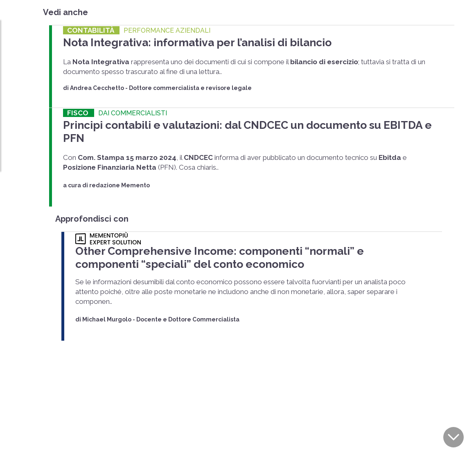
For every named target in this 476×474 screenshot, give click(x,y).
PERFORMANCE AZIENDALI (167, 30)
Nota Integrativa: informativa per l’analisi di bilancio (170, 41)
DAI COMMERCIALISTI (133, 111)
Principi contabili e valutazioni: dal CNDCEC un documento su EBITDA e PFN (221, 121)
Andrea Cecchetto (97, 85)
